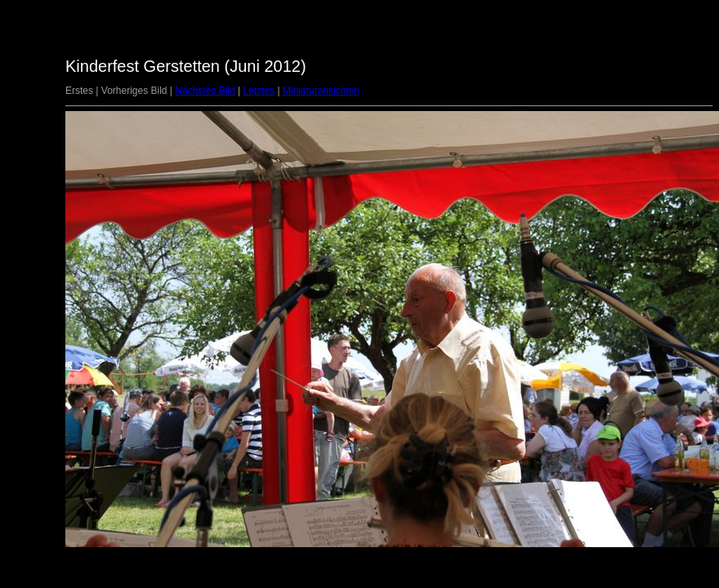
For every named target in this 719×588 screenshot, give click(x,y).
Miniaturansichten (321, 91)
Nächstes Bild (205, 91)
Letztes (259, 91)
